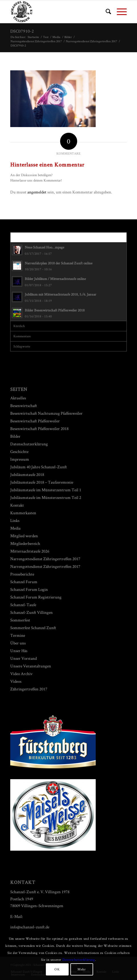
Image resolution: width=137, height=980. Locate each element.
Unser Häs (19, 651)
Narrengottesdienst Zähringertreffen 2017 (45, 559)
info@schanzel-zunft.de (30, 927)
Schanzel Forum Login (29, 589)
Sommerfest (20, 620)
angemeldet (37, 192)
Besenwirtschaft (24, 405)
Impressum (20, 459)
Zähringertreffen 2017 (29, 689)
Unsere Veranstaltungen (31, 666)
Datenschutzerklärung (29, 444)
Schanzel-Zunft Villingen (31, 612)
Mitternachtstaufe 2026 (30, 551)
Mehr (81, 969)
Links (15, 520)
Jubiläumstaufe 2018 (27, 474)
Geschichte (19, 451)
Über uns (18, 643)
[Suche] (106, 12)
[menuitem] (106, 12)
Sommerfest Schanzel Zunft (33, 628)
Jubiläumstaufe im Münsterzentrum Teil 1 (46, 490)
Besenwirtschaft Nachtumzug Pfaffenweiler (46, 413)
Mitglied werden (24, 536)
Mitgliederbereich (25, 543)
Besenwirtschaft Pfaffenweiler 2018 (39, 428)
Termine (18, 635)
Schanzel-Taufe (23, 605)
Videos (16, 681)
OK (57, 969)
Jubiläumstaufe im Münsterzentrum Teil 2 (46, 497)
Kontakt (17, 505)
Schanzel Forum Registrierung (36, 597)
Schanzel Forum (24, 582)
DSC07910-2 (22, 31)
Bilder (15, 436)
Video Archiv (21, 674)
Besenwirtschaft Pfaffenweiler (35, 421)
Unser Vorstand (23, 658)
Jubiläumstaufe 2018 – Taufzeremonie (42, 482)
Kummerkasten (23, 513)
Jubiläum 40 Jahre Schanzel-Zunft (39, 467)
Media (15, 528)
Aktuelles (18, 398)
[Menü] (119, 12)
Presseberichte (22, 574)
